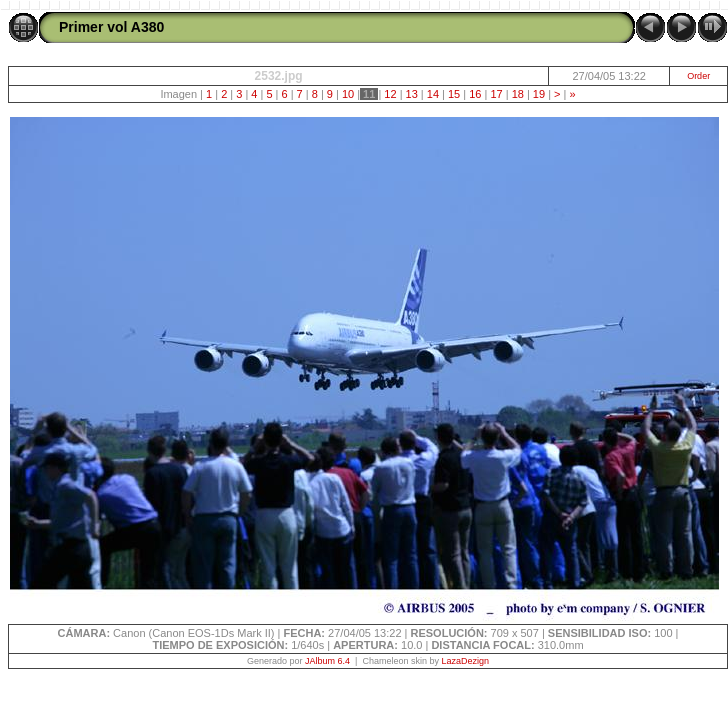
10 (348, 94)
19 (539, 94)
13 (411, 94)
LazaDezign (465, 661)
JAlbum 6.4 (327, 661)
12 (390, 94)
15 (454, 94)
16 (475, 94)
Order (698, 76)
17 (496, 94)
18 (518, 94)
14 (433, 94)
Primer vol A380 (111, 27)
